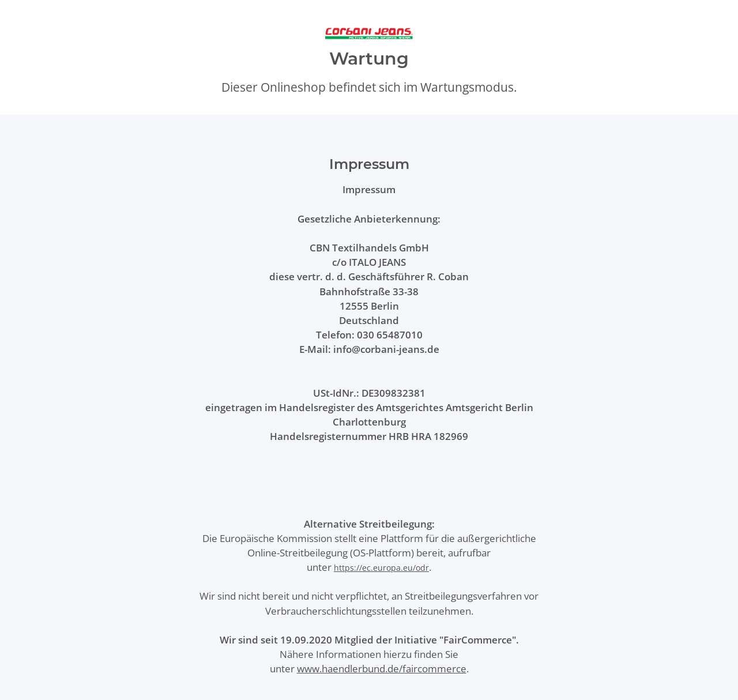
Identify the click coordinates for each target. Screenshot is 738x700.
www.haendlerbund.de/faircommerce (382, 669)
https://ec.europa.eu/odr (381, 568)
